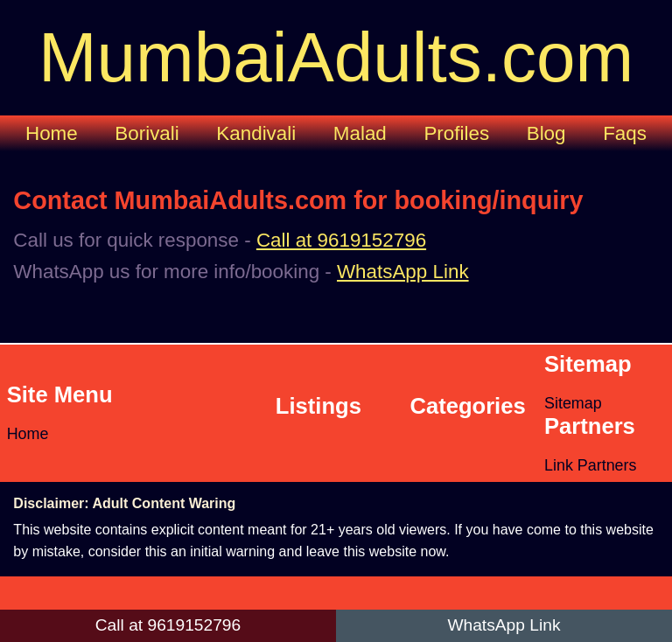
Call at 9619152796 (341, 240)
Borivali (147, 133)
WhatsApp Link (403, 272)
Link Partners (591, 465)
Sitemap (573, 403)
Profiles (456, 133)
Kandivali (256, 133)
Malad (360, 133)
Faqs (625, 133)
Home (52, 133)
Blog (546, 133)
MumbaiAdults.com (336, 57)
